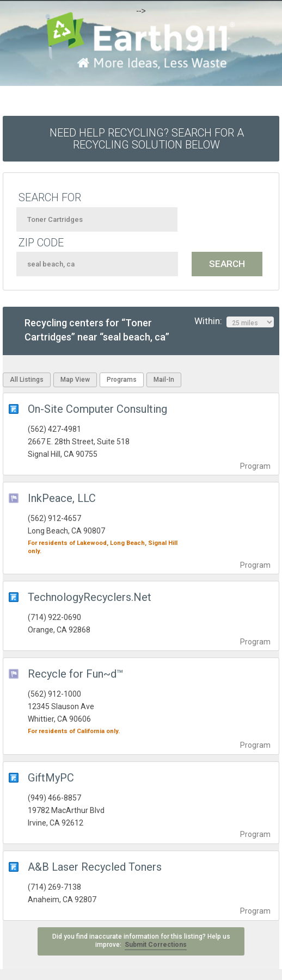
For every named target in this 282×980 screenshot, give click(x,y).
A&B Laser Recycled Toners (95, 867)
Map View (75, 380)
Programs (122, 380)
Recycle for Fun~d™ (76, 674)
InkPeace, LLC (62, 498)
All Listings (27, 380)
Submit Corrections (156, 945)
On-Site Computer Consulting (97, 409)
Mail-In (164, 380)
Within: (234, 321)
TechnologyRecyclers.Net (90, 597)
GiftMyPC (51, 778)
